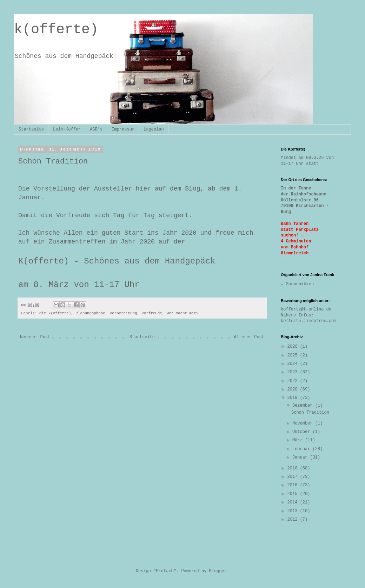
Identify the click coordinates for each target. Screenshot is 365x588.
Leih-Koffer (67, 129)
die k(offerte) (55, 313)
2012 (294, 520)
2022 (294, 381)
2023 (294, 372)
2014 (294, 502)
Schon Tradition (310, 413)
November (304, 423)
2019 (294, 398)
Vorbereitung (124, 313)
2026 (294, 347)
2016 (294, 485)
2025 (294, 355)
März (299, 440)
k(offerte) (56, 30)
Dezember (304, 406)
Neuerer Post (35, 337)
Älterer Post (249, 337)
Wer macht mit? (183, 313)
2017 (294, 477)
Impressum (123, 129)
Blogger (218, 571)
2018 (294, 468)
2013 (294, 511)
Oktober (303, 432)
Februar (303, 449)
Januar (301, 457)
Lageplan (154, 129)
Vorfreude (152, 313)
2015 (294, 494)
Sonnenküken (300, 284)
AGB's (96, 129)
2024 (294, 364)
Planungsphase (91, 313)
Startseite (31, 129)
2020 (294, 389)
